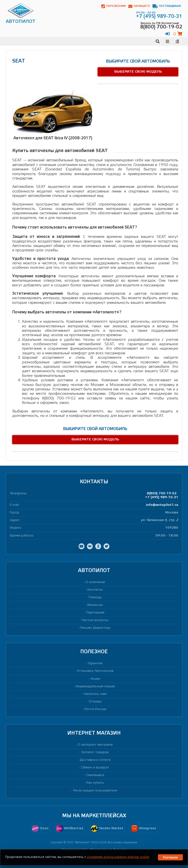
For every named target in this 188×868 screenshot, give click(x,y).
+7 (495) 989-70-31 (162, 497)
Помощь (95, 597)
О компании (95, 582)
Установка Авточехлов (95, 671)
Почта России (95, 709)
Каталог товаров (95, 752)
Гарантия (95, 663)
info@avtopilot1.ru (162, 505)
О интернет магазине (95, 745)
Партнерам (95, 613)
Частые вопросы (95, 620)
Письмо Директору (95, 628)
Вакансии (95, 605)
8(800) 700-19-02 (162, 493)
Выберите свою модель (138, 72)
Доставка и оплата (95, 760)
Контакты (95, 590)
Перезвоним (114, 6)
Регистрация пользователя (95, 791)
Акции (95, 679)
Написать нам (95, 694)
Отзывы (95, 702)
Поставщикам (167, 6)
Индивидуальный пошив (95, 686)
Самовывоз (95, 775)
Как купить (95, 783)
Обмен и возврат (95, 768)
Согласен (170, 857)
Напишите (139, 6)
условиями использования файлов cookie (118, 857)
